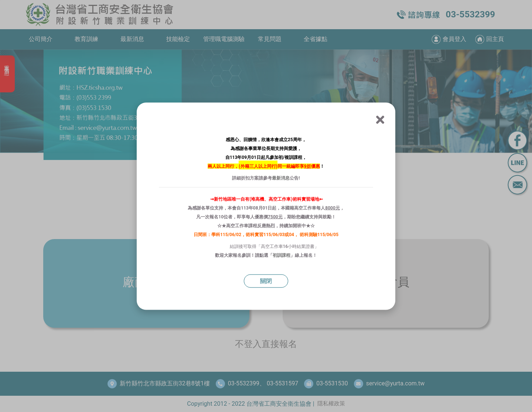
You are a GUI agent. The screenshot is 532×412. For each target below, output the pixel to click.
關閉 (266, 281)
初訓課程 (282, 255)
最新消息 (281, 178)
